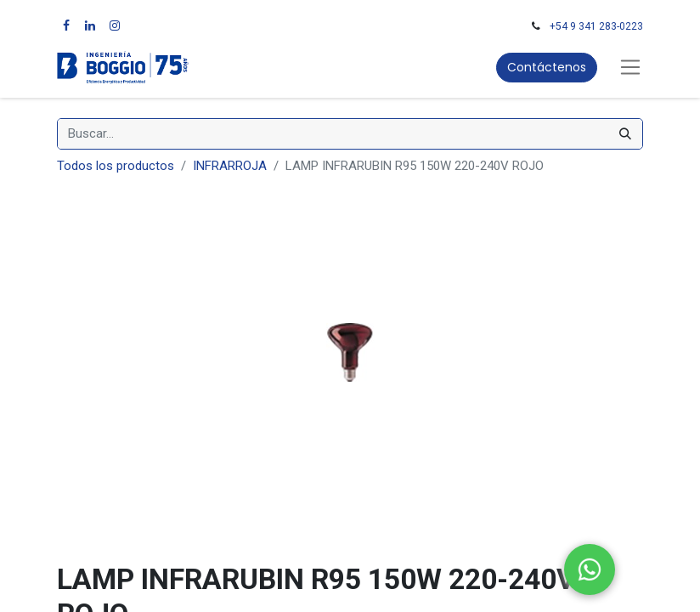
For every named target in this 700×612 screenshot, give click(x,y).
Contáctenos (547, 67)
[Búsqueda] (625, 134)
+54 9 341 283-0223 (596, 26)
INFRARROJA (230, 166)
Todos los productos (116, 166)
